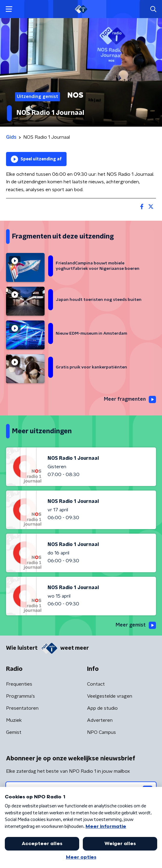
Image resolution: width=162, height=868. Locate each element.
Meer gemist (136, 625)
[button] (9, 9)
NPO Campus (101, 732)
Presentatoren (22, 708)
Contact (96, 684)
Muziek (14, 720)
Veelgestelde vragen (110, 696)
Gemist (14, 732)
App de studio (102, 708)
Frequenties (19, 684)
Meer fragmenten (130, 399)
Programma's (20, 696)
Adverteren (100, 720)
